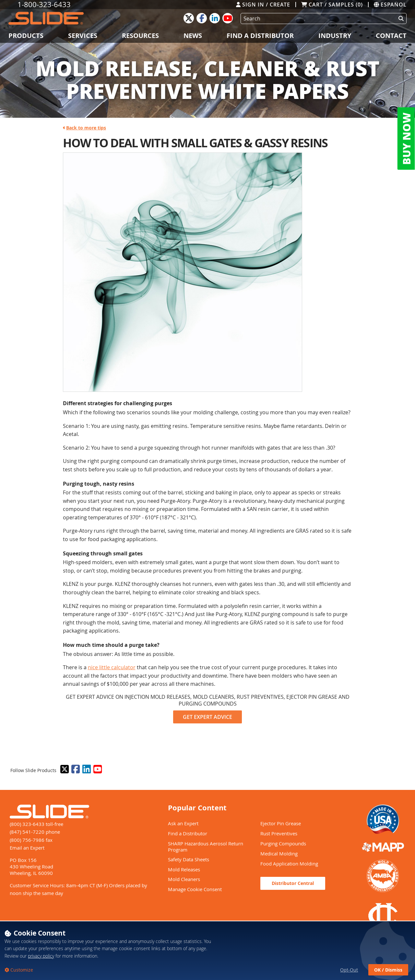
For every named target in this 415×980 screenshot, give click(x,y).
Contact (391, 36)
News (193, 36)
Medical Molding (279, 853)
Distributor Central (293, 883)
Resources (140, 36)
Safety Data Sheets (189, 859)
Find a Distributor (260, 36)
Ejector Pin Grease (281, 823)
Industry (335, 36)
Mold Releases (184, 869)
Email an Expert (27, 848)
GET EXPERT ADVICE (207, 717)
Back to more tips (85, 128)
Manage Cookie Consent (195, 889)
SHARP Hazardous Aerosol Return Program (206, 847)
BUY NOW (406, 139)
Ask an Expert (183, 823)
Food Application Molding (289, 864)
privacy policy (41, 965)
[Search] (317, 18)
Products (26, 36)
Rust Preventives (279, 833)
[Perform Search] (400, 18)
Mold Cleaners (184, 879)
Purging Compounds (283, 843)
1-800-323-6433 (44, 5)
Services (83, 36)
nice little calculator (112, 667)
